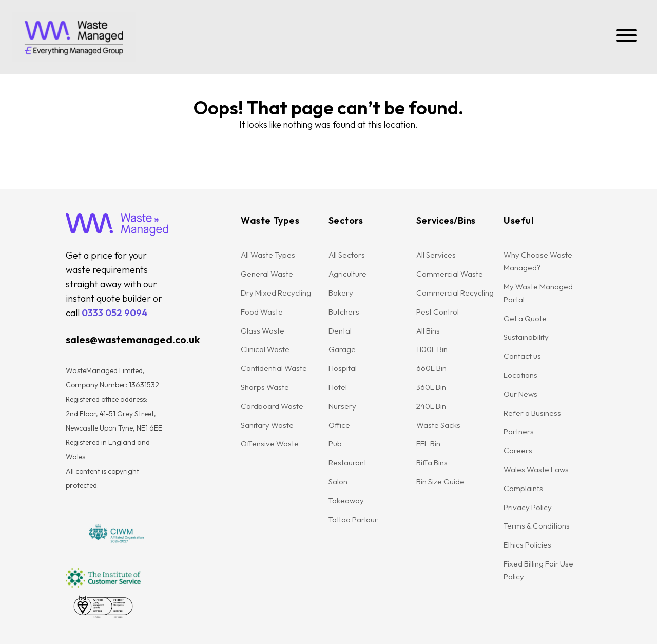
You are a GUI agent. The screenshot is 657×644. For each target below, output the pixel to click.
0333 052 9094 (115, 313)
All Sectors (347, 255)
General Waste (267, 274)
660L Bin (431, 368)
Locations (520, 375)
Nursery (342, 406)
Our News (520, 394)
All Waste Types (268, 255)
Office (339, 425)
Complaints (523, 488)
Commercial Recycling (455, 293)
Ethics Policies (527, 545)
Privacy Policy (528, 507)
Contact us (522, 356)
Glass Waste (263, 331)
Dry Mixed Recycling (276, 293)
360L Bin (431, 387)
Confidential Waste (274, 368)
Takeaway (346, 501)
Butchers (344, 312)
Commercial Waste (450, 274)
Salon (338, 482)
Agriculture (347, 274)
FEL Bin (428, 444)
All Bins (428, 331)
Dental (340, 331)
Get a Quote (525, 318)
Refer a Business (532, 413)
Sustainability (526, 337)
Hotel (338, 387)
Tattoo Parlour (353, 520)
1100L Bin (432, 349)
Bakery (341, 293)
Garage (342, 349)
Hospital (343, 368)
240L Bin (431, 406)
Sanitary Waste (267, 425)
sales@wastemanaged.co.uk (133, 339)
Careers (518, 450)
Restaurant (347, 463)
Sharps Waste (265, 387)
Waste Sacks (438, 425)
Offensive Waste (270, 444)
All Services (436, 255)
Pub (335, 444)
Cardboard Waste (272, 406)
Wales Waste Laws (536, 469)
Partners (519, 431)
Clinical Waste (265, 349)
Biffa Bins (432, 463)
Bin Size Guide (440, 482)
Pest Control (438, 312)
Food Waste (262, 312)
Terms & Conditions (537, 526)
